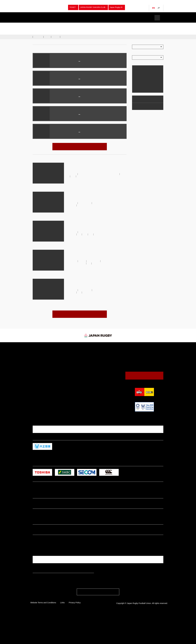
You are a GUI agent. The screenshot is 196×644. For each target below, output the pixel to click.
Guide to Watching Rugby (106, 358)
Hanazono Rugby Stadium (79, 137)
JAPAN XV (72, 62)
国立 (79, 119)
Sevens (68, 355)
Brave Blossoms (86, 203)
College (68, 379)
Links (62, 634)
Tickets (146, 18)
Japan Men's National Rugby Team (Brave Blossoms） (97, 204)
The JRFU (128, 18)
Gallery (56, 37)
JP (159, 8)
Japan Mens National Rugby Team (66, 79)
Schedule (38, 37)
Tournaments (42, 25)
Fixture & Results (64, 18)
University (69, 373)
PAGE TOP (98, 624)
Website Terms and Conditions (43, 634)
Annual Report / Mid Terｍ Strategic (110, 383)
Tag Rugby (69, 385)
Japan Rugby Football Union (48, 7)
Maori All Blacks (90, 62)
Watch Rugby (107, 18)
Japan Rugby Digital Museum (107, 380)
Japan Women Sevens (42, 361)
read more (70, 188)
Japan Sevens (39, 358)
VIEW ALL (80, 147)
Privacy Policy (75, 634)
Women (68, 367)
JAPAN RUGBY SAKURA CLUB (93, 7)
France (85, 115)
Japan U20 (38, 367)
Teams (43, 18)
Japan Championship (73, 358)
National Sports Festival (74, 364)
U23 (80, 234)
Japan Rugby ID (116, 7)
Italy (84, 79)
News (85, 18)
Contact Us (144, 376)
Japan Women (39, 355)
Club (67, 370)
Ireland (86, 97)
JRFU (130, 347)
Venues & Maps (141, 106)
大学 (92, 234)
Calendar (138, 89)
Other (67, 388)
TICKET (73, 7)
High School (70, 376)
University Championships (75, 361)
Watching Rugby (141, 99)
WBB (89, 176)
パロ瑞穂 (79, 66)
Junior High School (72, 382)
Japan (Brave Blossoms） (56, 25)
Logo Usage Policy (103, 387)
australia (83, 261)
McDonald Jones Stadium (79, 101)
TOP (34, 25)
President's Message (104, 377)
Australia (87, 132)
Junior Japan (39, 364)
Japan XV (82, 176)
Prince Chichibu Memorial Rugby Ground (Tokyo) (79, 84)
